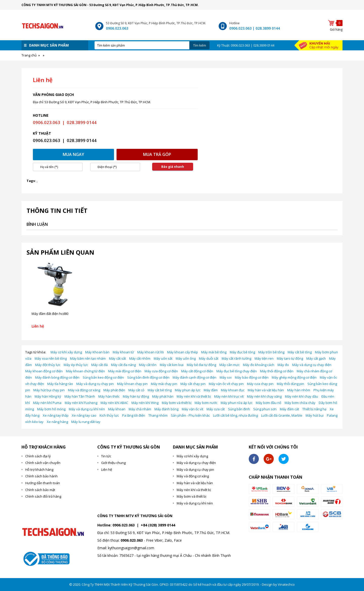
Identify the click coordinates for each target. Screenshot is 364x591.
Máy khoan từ (123, 352)
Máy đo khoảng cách (259, 365)
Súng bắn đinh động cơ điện (148, 377)
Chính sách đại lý (38, 456)
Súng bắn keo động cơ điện (103, 377)
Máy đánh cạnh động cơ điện (195, 377)
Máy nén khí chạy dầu (301, 396)
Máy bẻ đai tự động (201, 365)
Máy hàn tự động (136, 396)
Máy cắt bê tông (300, 352)
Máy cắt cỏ (136, 390)
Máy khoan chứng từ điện (85, 371)
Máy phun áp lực (188, 390)
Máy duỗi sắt (209, 358)
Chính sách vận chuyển (43, 463)
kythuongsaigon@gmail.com (131, 548)
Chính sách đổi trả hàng (43, 496)
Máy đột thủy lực (48, 365)
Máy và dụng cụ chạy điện (312, 365)
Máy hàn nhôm (299, 390)
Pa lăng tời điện (134, 415)
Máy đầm (211, 390)
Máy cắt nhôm (140, 358)
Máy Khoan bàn (97, 352)
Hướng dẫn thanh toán (43, 483)
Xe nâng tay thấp (56, 415)
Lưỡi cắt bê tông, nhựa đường (235, 415)
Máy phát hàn (163, 396)
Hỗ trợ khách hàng (39, 470)
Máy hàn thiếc (109, 396)
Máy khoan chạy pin (132, 384)
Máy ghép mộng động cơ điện (294, 377)
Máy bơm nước (206, 403)
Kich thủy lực (109, 415)
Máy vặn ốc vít (192, 409)
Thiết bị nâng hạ (314, 409)
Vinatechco (286, 584)
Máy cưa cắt (216, 409)
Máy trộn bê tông (271, 352)
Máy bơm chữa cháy (300, 403)
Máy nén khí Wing (145, 403)
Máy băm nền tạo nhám (88, 358)
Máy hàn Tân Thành (80, 396)
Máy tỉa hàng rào (60, 384)
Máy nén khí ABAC (114, 403)
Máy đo (283, 365)
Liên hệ (107, 470)
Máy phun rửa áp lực (237, 403)
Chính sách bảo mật (40, 490)
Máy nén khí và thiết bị (194, 396)
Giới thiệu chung (113, 463)
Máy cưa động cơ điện (161, 371)
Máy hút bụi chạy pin (49, 390)
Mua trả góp (157, 154)
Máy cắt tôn (148, 365)
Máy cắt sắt (117, 358)
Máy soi (226, 377)
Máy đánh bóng (166, 409)
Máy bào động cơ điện (252, 377)
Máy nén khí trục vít (229, 396)
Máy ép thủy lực (76, 365)
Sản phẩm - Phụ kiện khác (190, 415)
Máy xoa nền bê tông (51, 358)
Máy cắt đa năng (123, 365)
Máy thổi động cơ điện (277, 371)
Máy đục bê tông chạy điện (237, 371)
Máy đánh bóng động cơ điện (57, 377)
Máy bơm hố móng (51, 409)
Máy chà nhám (140, 409)
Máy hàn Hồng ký (48, 396)
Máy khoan (117, 409)
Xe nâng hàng (57, 422)
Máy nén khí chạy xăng (264, 396)
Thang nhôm (158, 415)
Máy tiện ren (264, 358)
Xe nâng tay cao (84, 415)
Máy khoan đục (233, 390)
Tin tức (106, 456)
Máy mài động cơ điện (125, 371)
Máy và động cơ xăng (84, 390)
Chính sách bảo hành (41, 476)
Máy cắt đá (99, 365)
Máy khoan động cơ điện (44, 371)
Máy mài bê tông (214, 352)
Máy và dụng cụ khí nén (87, 409)
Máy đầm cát (289, 409)
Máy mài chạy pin (164, 384)
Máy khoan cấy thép (183, 352)
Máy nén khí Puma (47, 403)
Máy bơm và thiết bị (177, 403)
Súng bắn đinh (239, 409)
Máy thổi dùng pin (290, 384)
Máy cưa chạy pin (260, 384)
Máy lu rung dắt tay (86, 422)
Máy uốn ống (186, 358)
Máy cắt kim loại (172, 365)
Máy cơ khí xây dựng (66, 352)
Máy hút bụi (315, 415)
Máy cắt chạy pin (193, 384)
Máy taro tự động (290, 358)
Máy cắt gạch (316, 358)
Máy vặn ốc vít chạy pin (226, 384)
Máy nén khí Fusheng (81, 403)
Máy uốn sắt (163, 358)
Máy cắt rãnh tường (236, 358)
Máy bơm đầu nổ (269, 403)
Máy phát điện (114, 390)
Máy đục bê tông (242, 352)
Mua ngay (73, 154)
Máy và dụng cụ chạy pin (95, 384)
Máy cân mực (230, 365)
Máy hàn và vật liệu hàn (266, 390)
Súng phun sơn (265, 409)
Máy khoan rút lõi (151, 352)
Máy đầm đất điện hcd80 (50, 314)
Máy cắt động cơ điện (197, 371)
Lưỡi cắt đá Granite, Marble (282, 415)
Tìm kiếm (200, 45)
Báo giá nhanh (173, 167)
